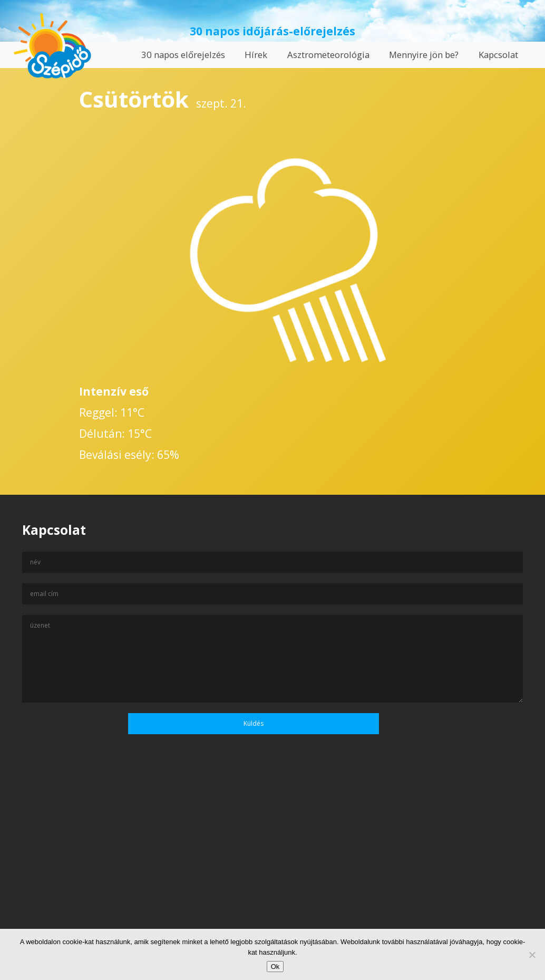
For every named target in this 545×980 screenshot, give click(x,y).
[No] (532, 955)
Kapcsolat (498, 55)
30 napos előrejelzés (183, 55)
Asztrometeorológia (328, 55)
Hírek (256, 55)
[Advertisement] (272, 878)
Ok (275, 967)
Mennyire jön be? (424, 55)
